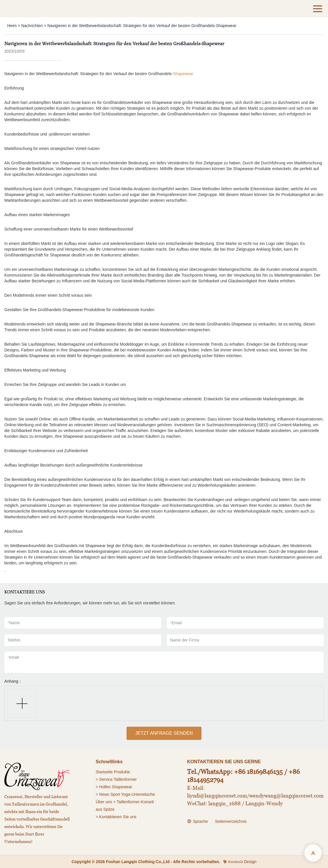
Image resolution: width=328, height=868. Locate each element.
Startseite (104, 772)
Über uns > (106, 802)
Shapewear (183, 74)
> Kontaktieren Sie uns (116, 817)
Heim (12, 26)
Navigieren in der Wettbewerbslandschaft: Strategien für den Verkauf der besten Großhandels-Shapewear (142, 26)
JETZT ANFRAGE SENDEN (164, 733)
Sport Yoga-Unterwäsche (133, 794)
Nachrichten (32, 26)
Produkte (122, 772)
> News (102, 794)
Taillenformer (125, 779)
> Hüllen (103, 787)
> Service (104, 779)
